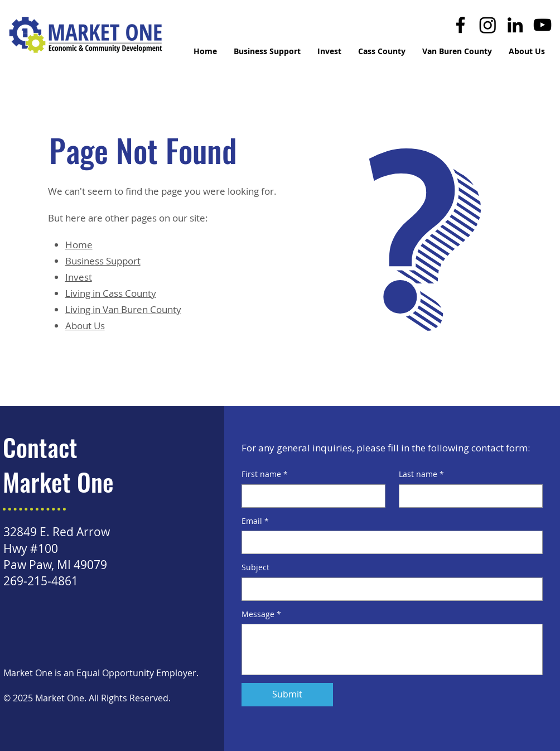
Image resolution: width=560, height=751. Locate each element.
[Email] (389, 542)
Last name (421, 474)
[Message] (392, 649)
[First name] (310, 496)
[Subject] (389, 589)
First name (265, 474)
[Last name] (467, 496)
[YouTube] (542, 25)
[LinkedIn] (515, 25)
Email (255, 521)
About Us (85, 326)
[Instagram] (488, 25)
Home (79, 245)
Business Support (103, 261)
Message (261, 614)
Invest (79, 277)
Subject (255, 567)
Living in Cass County (111, 293)
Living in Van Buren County (123, 309)
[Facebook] (460, 25)
